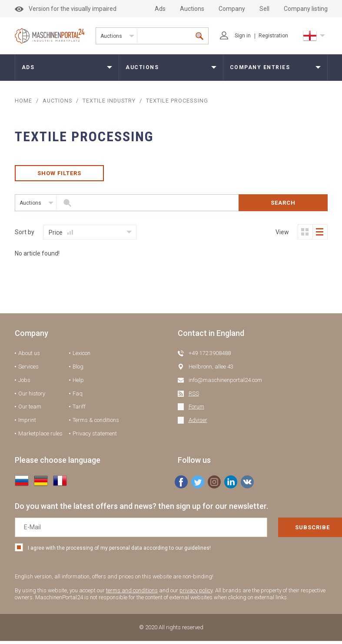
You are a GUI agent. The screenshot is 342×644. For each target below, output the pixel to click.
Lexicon (81, 356)
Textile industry (111, 101)
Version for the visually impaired (66, 9)
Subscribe (285, 530)
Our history (32, 396)
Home (23, 101)
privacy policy (196, 593)
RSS (194, 396)
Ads (160, 9)
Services (28, 370)
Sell (264, 9)
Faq (78, 396)
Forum (196, 410)
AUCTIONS (58, 101)
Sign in (235, 36)
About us (29, 356)
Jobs (24, 383)
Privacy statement (95, 436)
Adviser (198, 423)
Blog (78, 370)
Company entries (260, 67)
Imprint (27, 423)
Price (61, 235)
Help (78, 383)
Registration (273, 36)
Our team (30, 410)
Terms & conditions (96, 423)
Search (283, 206)
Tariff (79, 410)
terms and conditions (132, 593)
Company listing (306, 9)
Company (232, 9)
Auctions (192, 9)
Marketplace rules (40, 436)
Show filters (59, 175)
